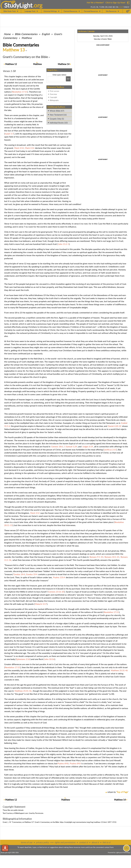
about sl (95, 842)
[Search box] (57, 79)
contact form (109, 847)
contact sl (83, 842)
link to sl (106, 842)
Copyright (53, 97)
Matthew (27, 38)
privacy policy (43, 842)
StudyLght (18, 5)
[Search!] (68, 79)
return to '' (118, 792)
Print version (54, 91)
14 (64, 64)
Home (7, 34)
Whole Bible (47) (57, 111)
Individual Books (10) (59, 123)
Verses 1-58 (9, 71)
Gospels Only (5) (57, 119)
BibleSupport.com (22, 813)
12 (11, 64)
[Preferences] (128, 11)
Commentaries (26, 34)
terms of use (27, 842)
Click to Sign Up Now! (115, 2)
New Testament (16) (58, 115)
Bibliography (54, 100)
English (46, 34)
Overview (53, 94)
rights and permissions (65, 842)
